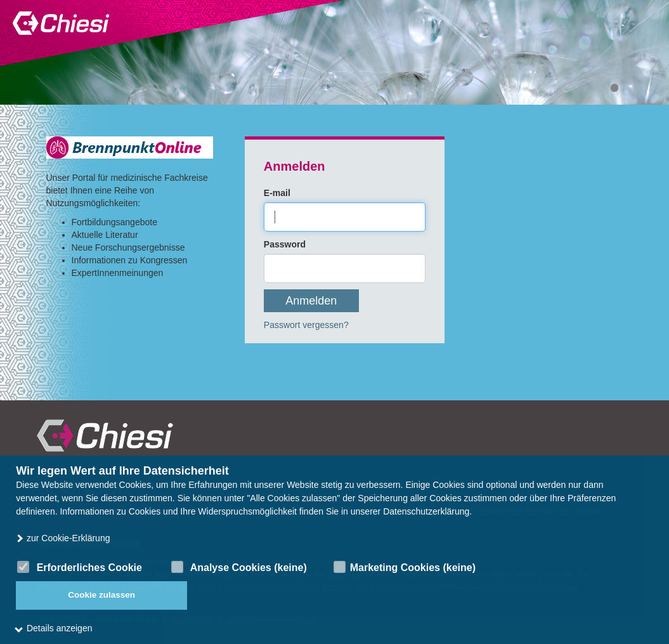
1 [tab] (614, 88)
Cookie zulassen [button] (101, 595)
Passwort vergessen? (306, 325)
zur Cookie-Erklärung (63, 538)
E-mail (277, 193)
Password (285, 244)
